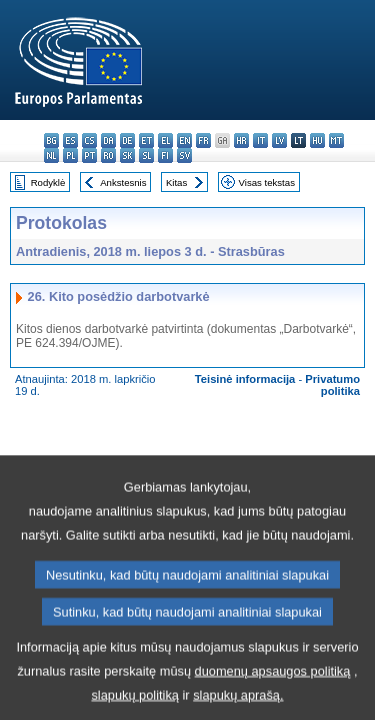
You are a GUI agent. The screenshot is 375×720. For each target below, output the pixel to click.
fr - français (203, 140)
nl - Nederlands (51, 155)
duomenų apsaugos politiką (273, 695)
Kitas (176, 182)
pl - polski (70, 155)
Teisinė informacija (245, 379)
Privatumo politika (332, 385)
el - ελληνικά (165, 140)
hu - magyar (317, 140)
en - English (184, 140)
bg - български (51, 140)
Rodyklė (48, 182)
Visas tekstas (267, 182)
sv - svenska (184, 155)
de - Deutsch (127, 140)
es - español (70, 140)
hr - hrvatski (241, 140)
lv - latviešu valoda (279, 140)
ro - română (108, 155)
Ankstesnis (123, 182)
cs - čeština (89, 140)
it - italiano (260, 140)
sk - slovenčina (127, 155)
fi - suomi (165, 155)
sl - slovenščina (146, 155)
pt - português (89, 155)
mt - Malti (336, 140)
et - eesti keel (146, 140)
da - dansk (108, 140)
